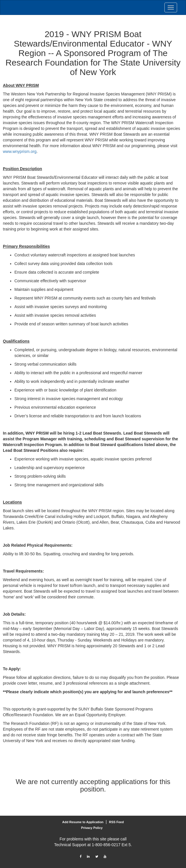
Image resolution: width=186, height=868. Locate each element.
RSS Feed (116, 822)
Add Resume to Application (83, 822)
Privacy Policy (92, 828)
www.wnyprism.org (20, 151)
